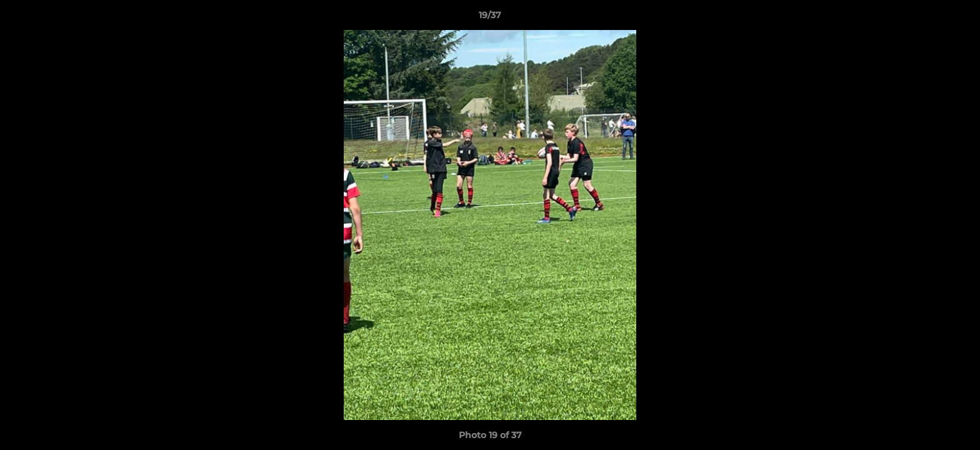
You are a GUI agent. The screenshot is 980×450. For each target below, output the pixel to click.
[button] (957, 18)
